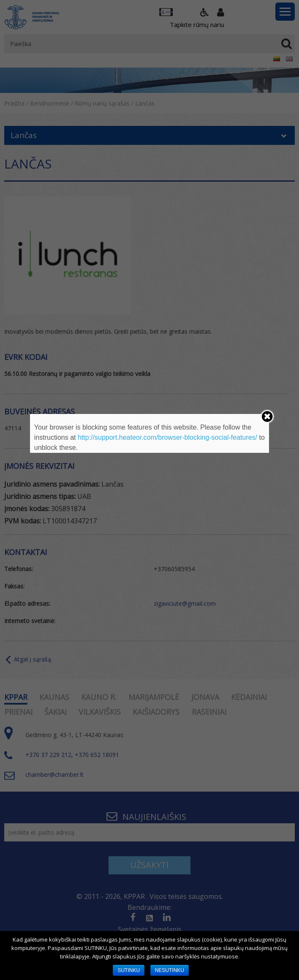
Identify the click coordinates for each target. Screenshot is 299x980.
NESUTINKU (170, 970)
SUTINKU (129, 970)
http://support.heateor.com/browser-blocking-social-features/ (167, 437)
